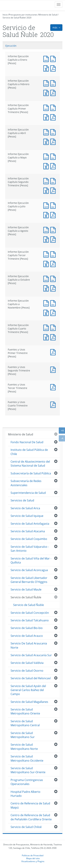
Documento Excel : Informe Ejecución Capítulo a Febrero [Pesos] (47, 92)
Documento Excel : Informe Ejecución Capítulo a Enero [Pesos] (47, 68)
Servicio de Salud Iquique (27, 516)
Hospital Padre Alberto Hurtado (25, 794)
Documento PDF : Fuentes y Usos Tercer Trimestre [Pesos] (54, 387)
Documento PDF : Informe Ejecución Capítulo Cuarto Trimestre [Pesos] (54, 337)
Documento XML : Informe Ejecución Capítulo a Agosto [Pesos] (47, 230)
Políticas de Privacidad (33, 855)
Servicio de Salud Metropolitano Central (25, 723)
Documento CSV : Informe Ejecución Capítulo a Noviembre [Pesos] (54, 303)
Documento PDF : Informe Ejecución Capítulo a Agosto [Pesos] (54, 239)
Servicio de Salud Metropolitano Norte (24, 747)
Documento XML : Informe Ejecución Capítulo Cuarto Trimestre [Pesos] (47, 327)
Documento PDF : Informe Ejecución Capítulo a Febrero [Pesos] (54, 92)
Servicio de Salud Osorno (27, 671)
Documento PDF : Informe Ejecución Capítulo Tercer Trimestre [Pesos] (54, 264)
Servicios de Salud (22, 500)
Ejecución (11, 46)
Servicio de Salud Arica (25, 508)
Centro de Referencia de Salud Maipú (30, 805)
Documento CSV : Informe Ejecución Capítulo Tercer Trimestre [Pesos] (54, 254)
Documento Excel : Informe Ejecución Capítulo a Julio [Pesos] (47, 215)
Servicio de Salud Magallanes (29, 702)
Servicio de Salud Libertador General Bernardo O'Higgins (29, 580)
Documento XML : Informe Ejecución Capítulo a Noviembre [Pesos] (47, 303)
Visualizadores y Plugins (33, 861)
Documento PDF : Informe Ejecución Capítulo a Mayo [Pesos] (54, 166)
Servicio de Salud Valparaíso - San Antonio (30, 549)
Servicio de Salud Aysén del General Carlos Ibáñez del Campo (28, 690)
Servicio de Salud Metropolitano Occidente (27, 758)
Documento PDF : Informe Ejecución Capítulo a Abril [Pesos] (54, 141)
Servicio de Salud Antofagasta (30, 524)
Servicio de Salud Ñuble (14, 18)
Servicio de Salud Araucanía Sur (31, 655)
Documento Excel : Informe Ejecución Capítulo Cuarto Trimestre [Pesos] (47, 337)
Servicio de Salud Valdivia (27, 663)
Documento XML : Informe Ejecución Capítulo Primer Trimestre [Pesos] (47, 107)
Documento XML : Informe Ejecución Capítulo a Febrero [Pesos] (47, 83)
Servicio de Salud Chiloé (26, 827)
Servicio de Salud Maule (26, 589)
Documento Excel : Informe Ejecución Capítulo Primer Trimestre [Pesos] (47, 117)
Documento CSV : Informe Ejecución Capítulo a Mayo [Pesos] (54, 156)
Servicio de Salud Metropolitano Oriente (25, 711)
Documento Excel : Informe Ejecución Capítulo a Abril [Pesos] (47, 141)
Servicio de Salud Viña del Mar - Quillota (31, 560)
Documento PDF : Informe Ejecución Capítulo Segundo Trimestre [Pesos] (54, 190)
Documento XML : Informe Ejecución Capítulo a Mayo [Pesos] (47, 156)
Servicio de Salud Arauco (27, 636)
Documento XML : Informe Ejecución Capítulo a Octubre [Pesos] (47, 278)
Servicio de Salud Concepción (30, 613)
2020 (29, 18)
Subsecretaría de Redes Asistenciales (26, 483)
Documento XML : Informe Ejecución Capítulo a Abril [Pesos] (47, 132)
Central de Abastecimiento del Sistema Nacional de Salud (30, 464)
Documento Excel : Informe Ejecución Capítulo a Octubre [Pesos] (47, 288)
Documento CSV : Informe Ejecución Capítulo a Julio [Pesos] (54, 205)
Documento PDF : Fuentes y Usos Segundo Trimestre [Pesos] (54, 369)
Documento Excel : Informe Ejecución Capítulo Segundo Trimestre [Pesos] (47, 190)
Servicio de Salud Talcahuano (30, 620)
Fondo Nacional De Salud (27, 442)
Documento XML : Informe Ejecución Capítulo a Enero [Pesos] (47, 58)
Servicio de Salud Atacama (28, 531)
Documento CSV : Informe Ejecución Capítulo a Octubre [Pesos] (54, 278)
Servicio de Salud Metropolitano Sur (23, 735)
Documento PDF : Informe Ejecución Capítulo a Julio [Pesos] (54, 215)
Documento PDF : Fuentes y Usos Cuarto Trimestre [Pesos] (54, 404)
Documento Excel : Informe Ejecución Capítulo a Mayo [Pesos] (47, 166)
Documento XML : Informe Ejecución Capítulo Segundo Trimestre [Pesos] (47, 181)
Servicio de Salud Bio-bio (27, 628)
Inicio (5, 15)
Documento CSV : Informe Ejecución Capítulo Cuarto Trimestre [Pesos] (54, 327)
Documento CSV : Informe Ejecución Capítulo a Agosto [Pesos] (54, 230)
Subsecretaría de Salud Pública (31, 473)
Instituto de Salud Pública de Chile (29, 452)
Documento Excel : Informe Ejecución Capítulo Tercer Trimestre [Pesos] (47, 264)
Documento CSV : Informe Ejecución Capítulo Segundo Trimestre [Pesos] (54, 181)
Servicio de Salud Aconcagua (29, 570)
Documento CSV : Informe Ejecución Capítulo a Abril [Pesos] (54, 132)
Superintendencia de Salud (28, 493)
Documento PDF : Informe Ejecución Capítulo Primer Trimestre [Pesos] (54, 117)
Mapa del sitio (33, 858)
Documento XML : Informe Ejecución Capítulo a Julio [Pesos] (47, 205)
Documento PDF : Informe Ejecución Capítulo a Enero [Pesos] (54, 68)
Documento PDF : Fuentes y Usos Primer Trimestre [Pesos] (54, 352)
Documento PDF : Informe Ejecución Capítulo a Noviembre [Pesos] (54, 312)
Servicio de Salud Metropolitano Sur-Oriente (28, 770)
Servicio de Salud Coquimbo (29, 539)
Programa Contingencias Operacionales (27, 782)
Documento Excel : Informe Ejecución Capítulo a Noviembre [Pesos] (47, 312)
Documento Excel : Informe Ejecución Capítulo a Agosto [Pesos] (47, 239)
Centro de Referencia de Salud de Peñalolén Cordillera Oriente (31, 817)
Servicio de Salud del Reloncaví (31, 678)
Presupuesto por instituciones (23, 15)
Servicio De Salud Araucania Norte (29, 645)
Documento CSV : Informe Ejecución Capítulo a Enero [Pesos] (54, 58)
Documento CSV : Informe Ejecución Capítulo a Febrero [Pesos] (54, 83)
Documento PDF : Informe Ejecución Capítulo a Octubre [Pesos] (54, 288)
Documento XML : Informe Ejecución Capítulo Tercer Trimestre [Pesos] (47, 254)
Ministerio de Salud (48, 15)
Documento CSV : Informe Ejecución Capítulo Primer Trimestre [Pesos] (54, 107)
